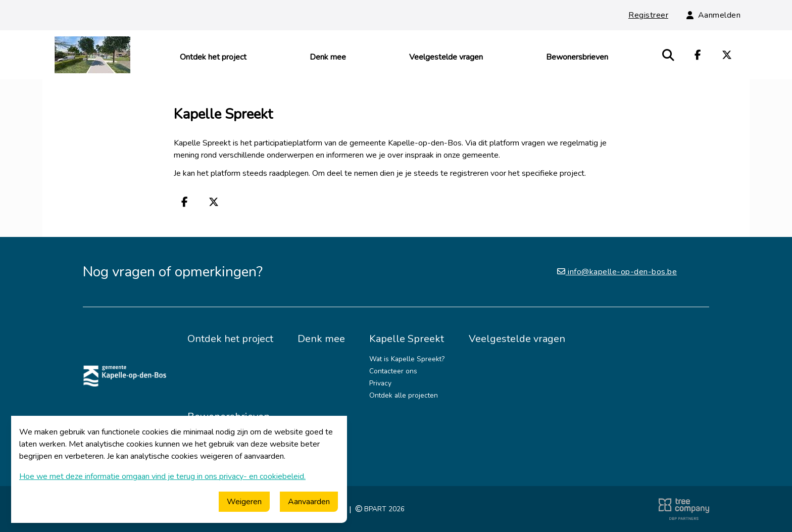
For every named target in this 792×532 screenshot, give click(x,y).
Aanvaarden (309, 502)
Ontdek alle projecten (404, 395)
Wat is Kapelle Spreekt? (407, 359)
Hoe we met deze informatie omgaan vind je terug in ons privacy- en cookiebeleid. (162, 476)
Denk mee (328, 57)
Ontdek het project (213, 57)
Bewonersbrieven (577, 57)
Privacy (380, 383)
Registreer (648, 15)
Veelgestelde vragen (446, 57)
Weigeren (244, 502)
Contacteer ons (393, 371)
